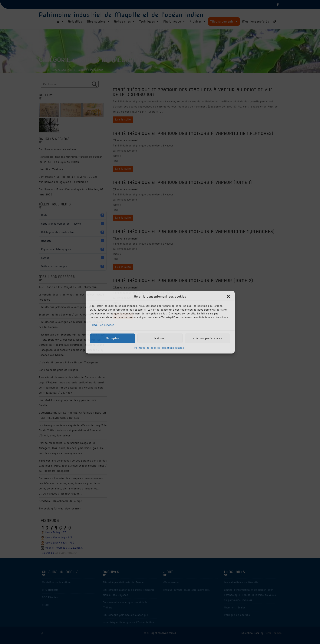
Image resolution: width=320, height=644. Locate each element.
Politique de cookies (147, 348)
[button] (228, 296)
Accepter (112, 338)
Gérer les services (103, 325)
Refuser (160, 338)
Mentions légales (173, 348)
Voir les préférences (207, 338)
